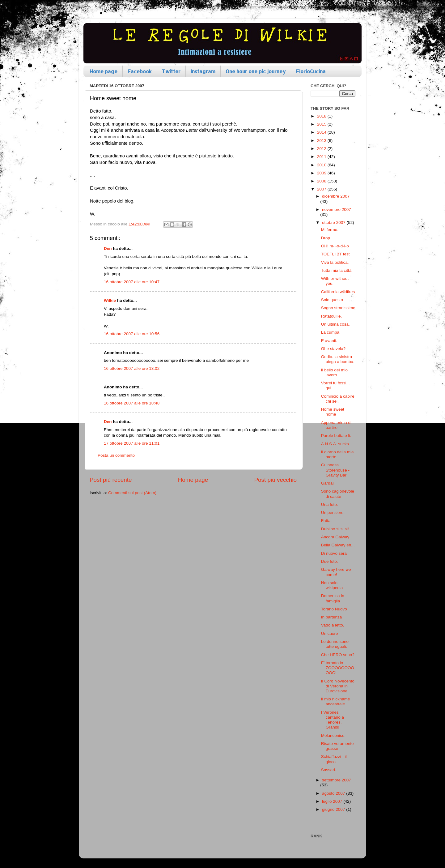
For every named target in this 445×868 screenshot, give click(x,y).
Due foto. (330, 561)
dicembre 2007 (336, 196)
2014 (322, 132)
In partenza (332, 617)
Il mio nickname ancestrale (336, 701)
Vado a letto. (333, 625)
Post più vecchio (275, 480)
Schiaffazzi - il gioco (334, 759)
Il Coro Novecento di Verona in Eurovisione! (338, 686)
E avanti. (329, 341)
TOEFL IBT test (335, 254)
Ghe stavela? (333, 349)
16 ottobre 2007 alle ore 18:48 (132, 403)
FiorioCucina (311, 71)
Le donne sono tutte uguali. (335, 644)
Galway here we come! (336, 572)
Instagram (203, 71)
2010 (322, 165)
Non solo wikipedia (332, 585)
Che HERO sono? (338, 655)
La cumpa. (331, 332)
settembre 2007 (337, 780)
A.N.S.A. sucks (335, 444)
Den (108, 248)
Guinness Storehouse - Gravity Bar (335, 470)
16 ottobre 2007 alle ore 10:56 (132, 334)
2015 (322, 124)
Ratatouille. (332, 316)
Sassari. (329, 770)
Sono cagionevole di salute (338, 494)
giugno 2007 (334, 809)
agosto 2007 (334, 793)
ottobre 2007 (334, 222)
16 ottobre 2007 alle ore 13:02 (132, 368)
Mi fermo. (330, 230)
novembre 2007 (337, 210)
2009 (322, 173)
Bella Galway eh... (338, 545)
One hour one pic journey (256, 71)
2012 (322, 149)
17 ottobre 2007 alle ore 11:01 (132, 443)
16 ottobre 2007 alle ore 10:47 (132, 282)
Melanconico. (333, 735)
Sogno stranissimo (338, 308)
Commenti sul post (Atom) (132, 493)
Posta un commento (116, 455)
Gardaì (327, 483)
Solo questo (332, 300)
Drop (326, 238)
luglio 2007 (333, 801)
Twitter (171, 71)
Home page (104, 71)
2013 (322, 141)
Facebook (140, 71)
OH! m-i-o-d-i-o (335, 246)
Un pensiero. (333, 513)
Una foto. (330, 505)
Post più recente (111, 480)
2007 (322, 189)
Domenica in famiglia (333, 598)
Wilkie (110, 300)
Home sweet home (333, 412)
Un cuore (330, 633)
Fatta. (326, 521)
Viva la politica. (335, 262)
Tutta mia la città (336, 270)
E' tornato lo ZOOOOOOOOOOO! (338, 668)
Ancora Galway (335, 537)
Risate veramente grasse (337, 746)
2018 (322, 116)
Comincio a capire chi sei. (338, 399)
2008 (322, 181)
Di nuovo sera (334, 553)
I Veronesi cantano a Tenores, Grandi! (333, 720)
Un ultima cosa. (335, 324)
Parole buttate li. (336, 436)
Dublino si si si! (335, 529)
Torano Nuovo (334, 609)
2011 (322, 157)
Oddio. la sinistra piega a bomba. (338, 359)
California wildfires (338, 292)
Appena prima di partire (336, 425)
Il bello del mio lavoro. (334, 372)
